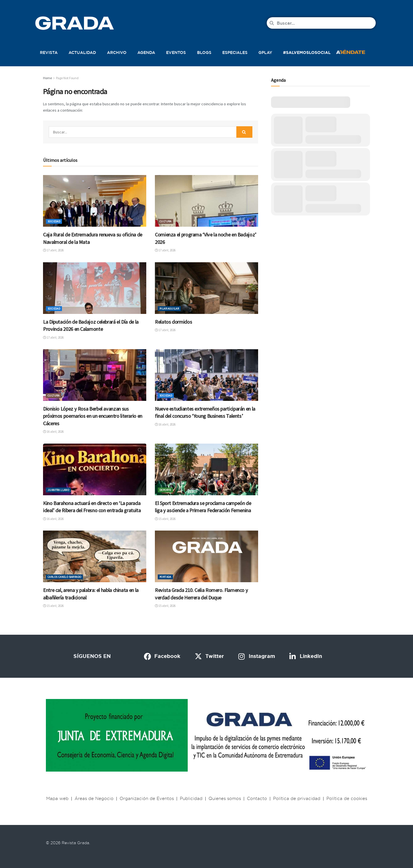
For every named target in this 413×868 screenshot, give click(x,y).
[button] (357, 51)
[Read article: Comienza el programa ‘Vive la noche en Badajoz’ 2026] (206, 201)
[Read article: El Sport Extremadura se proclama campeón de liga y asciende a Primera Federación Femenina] (206, 469)
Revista (49, 53)
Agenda (146, 53)
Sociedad (54, 221)
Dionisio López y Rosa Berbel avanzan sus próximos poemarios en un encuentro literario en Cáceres (93, 416)
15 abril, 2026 (165, 519)
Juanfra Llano (58, 490)
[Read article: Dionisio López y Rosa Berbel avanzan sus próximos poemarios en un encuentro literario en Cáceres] (95, 375)
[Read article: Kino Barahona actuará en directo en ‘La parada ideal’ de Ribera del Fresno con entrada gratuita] (95, 469)
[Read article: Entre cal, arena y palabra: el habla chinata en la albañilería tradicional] (95, 556)
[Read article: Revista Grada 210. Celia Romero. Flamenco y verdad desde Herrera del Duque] (206, 556)
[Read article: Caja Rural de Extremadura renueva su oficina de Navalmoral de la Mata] (95, 201)
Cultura (165, 221)
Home (47, 78)
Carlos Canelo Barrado (64, 577)
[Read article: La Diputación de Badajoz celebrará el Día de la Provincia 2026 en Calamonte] (95, 288)
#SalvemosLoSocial (307, 53)
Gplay (265, 53)
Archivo (117, 53)
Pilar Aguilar (169, 309)
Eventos (176, 53)
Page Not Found (67, 78)
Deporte (165, 490)
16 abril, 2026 (53, 432)
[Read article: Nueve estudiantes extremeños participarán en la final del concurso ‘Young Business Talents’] (206, 375)
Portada (165, 577)
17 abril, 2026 (53, 250)
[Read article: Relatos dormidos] (206, 288)
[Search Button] (244, 132)
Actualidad (82, 53)
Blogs (204, 53)
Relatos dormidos (173, 322)
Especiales (235, 53)
